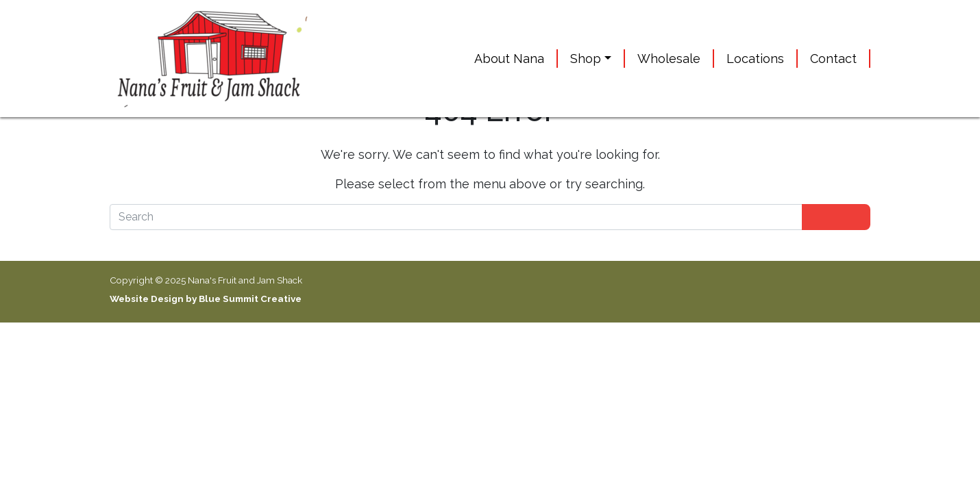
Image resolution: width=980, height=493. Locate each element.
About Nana (509, 59)
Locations (755, 59)
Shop (586, 59)
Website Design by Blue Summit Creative (206, 299)
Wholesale (669, 59)
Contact (833, 59)
